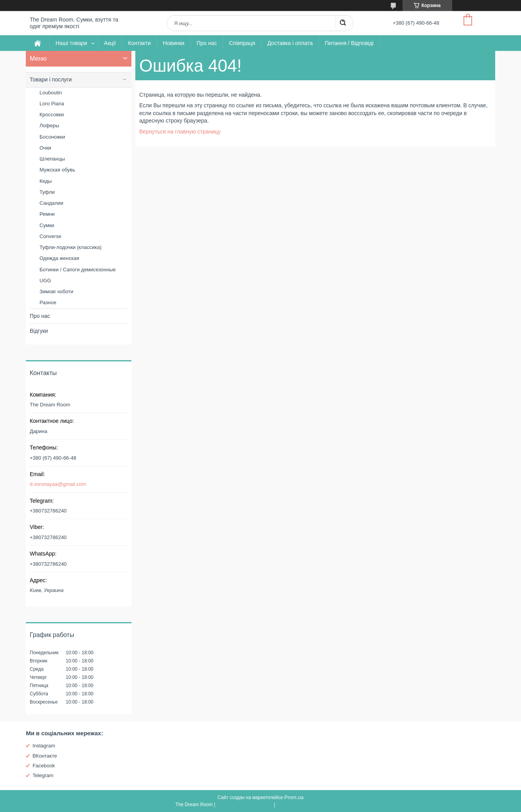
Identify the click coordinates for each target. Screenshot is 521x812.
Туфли (47, 192)
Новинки (174, 43)
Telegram (43, 775)
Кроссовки (52, 115)
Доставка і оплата (290, 43)
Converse (50, 236)
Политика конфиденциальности (311, 805)
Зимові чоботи (56, 291)
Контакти (139, 43)
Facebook (44, 766)
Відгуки (39, 331)
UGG (45, 281)
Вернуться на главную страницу (180, 132)
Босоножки (52, 137)
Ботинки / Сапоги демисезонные (78, 270)
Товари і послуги (51, 79)
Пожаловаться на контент (244, 805)
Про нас (207, 43)
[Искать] (343, 23)
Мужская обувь (57, 170)
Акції (110, 43)
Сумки (47, 225)
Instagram (44, 746)
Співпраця (242, 43)
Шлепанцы (52, 159)
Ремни (47, 214)
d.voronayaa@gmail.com (58, 484)
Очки (45, 148)
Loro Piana (52, 104)
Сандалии (51, 203)
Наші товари (71, 43)
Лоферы (49, 125)
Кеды (46, 181)
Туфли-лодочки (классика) (70, 247)
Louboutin (51, 93)
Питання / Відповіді (349, 43)
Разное (48, 302)
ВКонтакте (45, 756)
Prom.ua (294, 797)
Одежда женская (59, 258)
